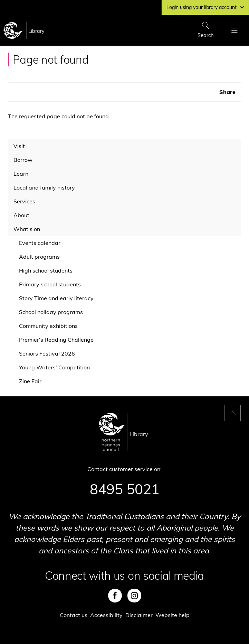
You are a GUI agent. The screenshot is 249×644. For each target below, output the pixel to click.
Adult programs (39, 257)
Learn (21, 174)
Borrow (23, 160)
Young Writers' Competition (54, 367)
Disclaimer (139, 615)
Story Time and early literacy (56, 298)
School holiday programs (51, 312)
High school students (46, 270)
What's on (27, 229)
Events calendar (40, 243)
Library (36, 31)
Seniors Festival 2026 (47, 353)
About (21, 215)
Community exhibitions (48, 326)
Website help (173, 615)
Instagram (134, 596)
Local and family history (44, 187)
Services (24, 201)
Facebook (115, 596)
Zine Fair (30, 381)
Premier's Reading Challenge (56, 340)
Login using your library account (205, 7)
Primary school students (50, 284)
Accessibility (106, 615)
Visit (19, 146)
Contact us (74, 615)
